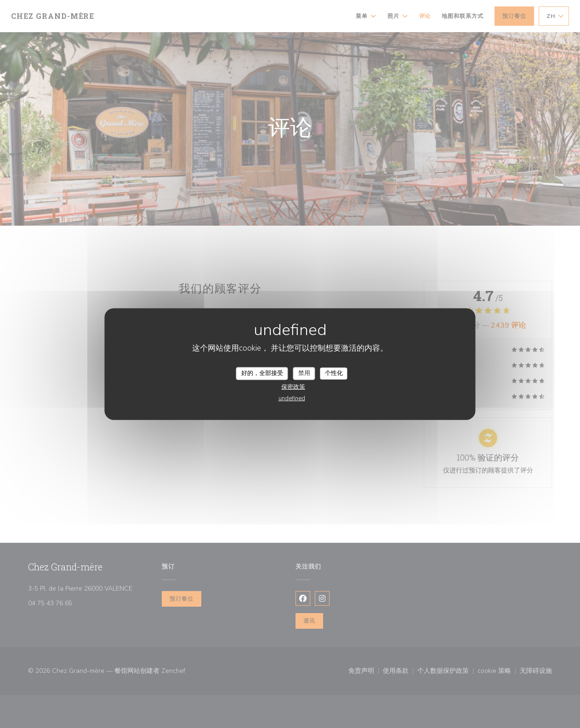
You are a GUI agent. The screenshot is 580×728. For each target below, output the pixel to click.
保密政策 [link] (293, 387)
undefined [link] (292, 398)
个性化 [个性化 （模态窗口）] (334, 373)
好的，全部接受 (262, 373)
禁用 (304, 373)
